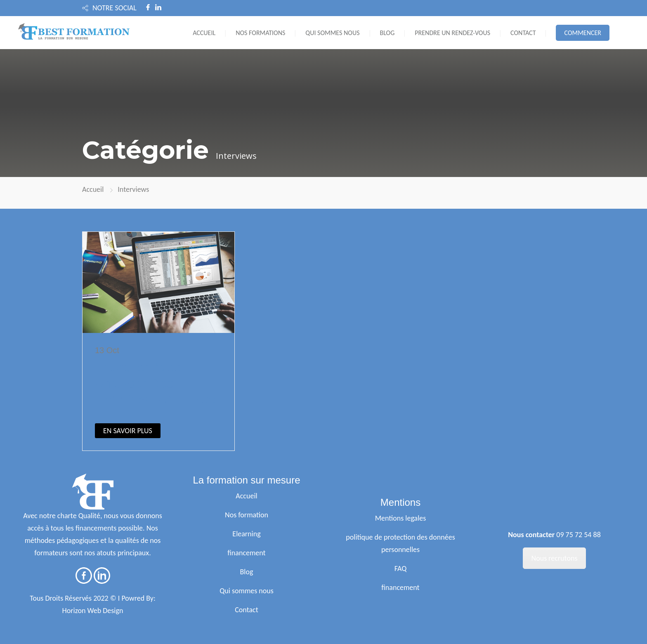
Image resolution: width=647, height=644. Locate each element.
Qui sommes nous (247, 591)
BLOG (387, 33)
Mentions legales (401, 518)
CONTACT (523, 33)
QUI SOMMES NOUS (332, 33)
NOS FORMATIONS (260, 33)
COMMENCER (583, 33)
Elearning (246, 534)
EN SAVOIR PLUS (128, 431)
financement (246, 553)
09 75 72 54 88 (579, 535)
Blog (247, 572)
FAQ (401, 569)
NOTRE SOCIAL (115, 8)
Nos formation (247, 515)
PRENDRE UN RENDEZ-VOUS (452, 33)
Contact (246, 610)
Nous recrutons (555, 558)
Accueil (93, 189)
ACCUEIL (204, 33)
